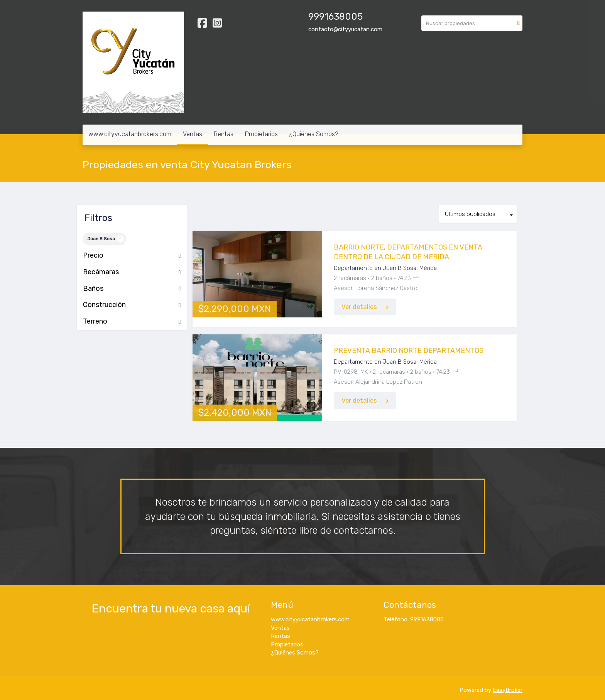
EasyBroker (508, 690)
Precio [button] (132, 256)
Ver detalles (359, 307)
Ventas (193, 134)
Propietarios (261, 134)
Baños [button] (132, 289)
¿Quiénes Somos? (314, 134)
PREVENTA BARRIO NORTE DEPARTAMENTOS (409, 351)
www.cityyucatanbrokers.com (130, 134)
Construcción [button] (132, 305)
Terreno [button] (132, 322)
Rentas (224, 134)
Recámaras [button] (132, 272)
